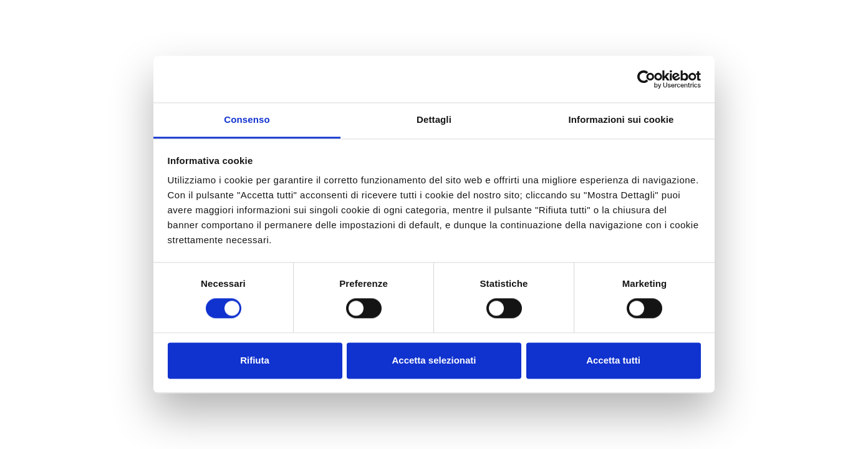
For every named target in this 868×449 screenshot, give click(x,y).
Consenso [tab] (247, 119)
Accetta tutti (613, 360)
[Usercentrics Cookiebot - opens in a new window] (646, 79)
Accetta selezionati (434, 360)
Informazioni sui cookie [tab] (621, 119)
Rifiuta (255, 360)
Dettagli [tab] (434, 119)
